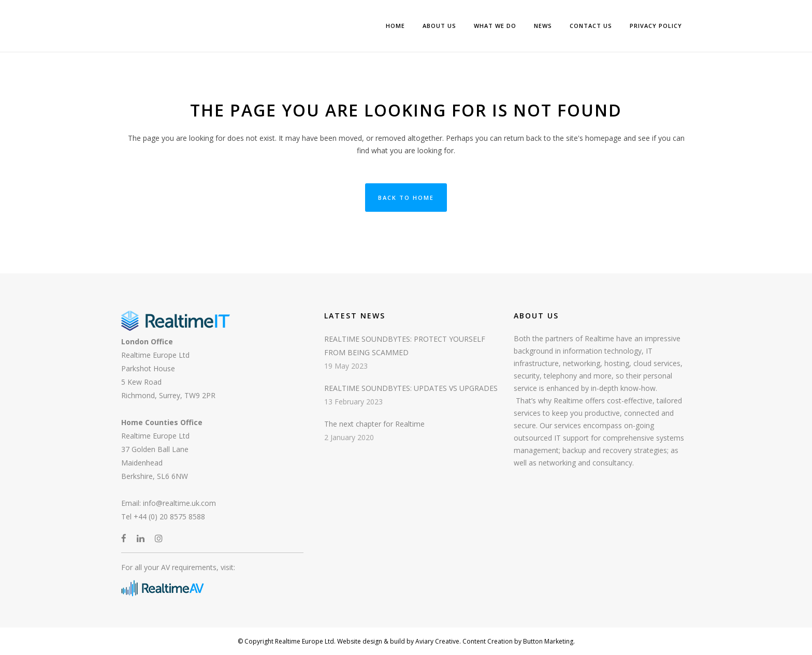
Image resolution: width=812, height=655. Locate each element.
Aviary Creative (437, 641)
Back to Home (406, 198)
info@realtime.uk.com (179, 503)
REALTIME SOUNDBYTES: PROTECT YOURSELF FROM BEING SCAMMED (405, 346)
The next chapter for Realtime (374, 424)
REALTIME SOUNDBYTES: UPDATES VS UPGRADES (411, 388)
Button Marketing (547, 641)
